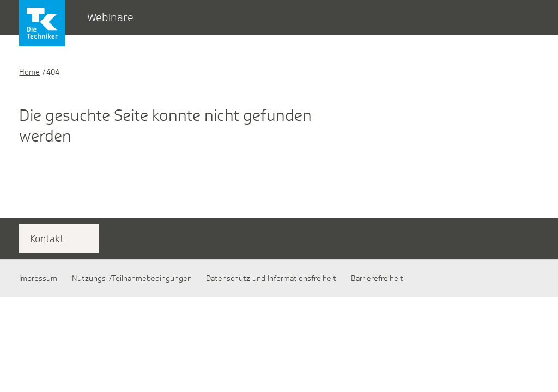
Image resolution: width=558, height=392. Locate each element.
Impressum (38, 278)
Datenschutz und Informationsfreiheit (271, 278)
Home (29, 72)
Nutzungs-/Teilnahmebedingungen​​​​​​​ (132, 278)
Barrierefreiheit (377, 278)
